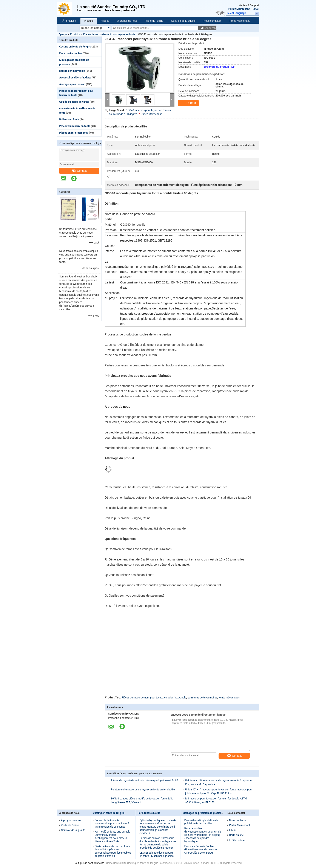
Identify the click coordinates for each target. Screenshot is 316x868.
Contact (79, 171)
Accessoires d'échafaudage (75, 78)
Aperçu (63, 34)
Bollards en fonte (69, 119)
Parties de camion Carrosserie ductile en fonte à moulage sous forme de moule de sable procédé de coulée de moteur (158, 843)
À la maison (69, 21)
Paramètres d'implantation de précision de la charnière (201, 822)
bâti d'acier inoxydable (72, 71)
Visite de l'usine (154, 21)
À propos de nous (127, 21)
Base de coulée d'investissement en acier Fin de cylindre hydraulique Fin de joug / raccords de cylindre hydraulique (203, 835)
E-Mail (233, 830)
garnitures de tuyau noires (202, 698)
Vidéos (105, 21)
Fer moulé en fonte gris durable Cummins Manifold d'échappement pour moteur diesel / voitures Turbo (113, 837)
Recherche (210, 28)
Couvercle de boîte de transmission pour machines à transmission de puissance (112, 824)
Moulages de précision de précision (203, 813)
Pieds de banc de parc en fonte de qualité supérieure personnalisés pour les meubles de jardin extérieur (113, 851)
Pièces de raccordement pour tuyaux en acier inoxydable (154, 698)
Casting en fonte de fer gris (75, 47)
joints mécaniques (229, 698)
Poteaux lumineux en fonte (75, 126)
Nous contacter (212, 21)
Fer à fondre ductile (71, 53)
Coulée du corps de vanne (74, 102)
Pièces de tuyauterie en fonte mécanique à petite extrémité (145, 781)
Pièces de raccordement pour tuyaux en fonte (109, 34)
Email (256, 9)
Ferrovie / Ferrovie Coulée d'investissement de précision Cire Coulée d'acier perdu (201, 850)
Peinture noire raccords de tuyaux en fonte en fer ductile (143, 790)
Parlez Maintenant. (239, 9)
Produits (89, 21)
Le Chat (189, 103)
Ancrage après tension (72, 84)
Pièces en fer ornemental (74, 133)
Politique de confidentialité (89, 863)
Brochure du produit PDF (219, 67)
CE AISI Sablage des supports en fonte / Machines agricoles (156, 854)
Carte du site (236, 835)
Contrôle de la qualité (183, 21)
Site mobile (237, 840)
